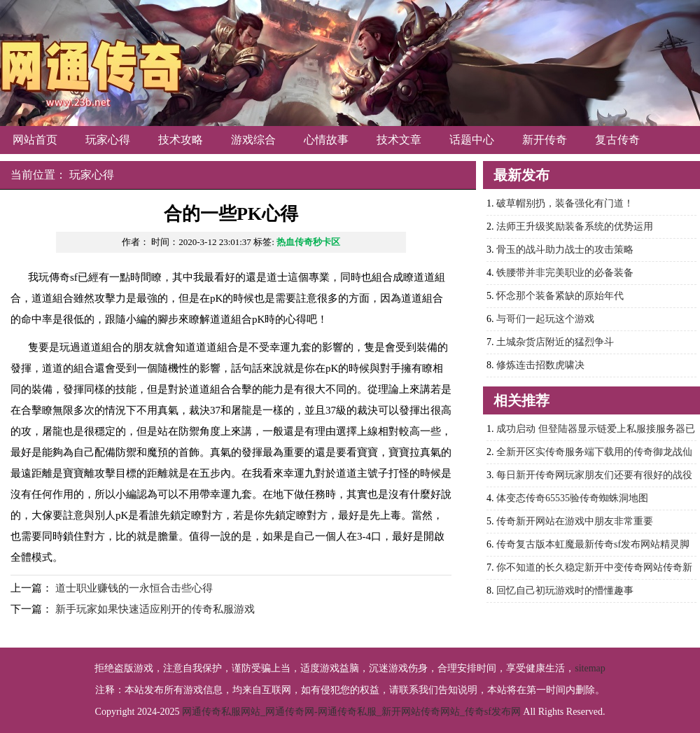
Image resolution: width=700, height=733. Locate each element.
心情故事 (326, 140)
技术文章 (399, 140)
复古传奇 (617, 140)
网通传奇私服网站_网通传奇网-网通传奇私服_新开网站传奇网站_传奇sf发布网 (351, 712)
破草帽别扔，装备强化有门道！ (565, 203)
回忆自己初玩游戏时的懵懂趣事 (565, 591)
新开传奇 (545, 140)
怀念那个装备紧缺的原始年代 (560, 296)
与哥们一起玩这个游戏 (545, 319)
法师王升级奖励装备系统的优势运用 (575, 226)
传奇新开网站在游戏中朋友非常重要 (575, 521)
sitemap (590, 668)
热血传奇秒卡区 (308, 242)
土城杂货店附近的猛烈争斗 (555, 342)
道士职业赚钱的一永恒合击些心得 (134, 588)
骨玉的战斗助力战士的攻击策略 (565, 250)
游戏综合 (253, 140)
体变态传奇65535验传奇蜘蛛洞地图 (572, 498)
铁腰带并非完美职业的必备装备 (565, 273)
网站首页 (35, 140)
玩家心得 (108, 140)
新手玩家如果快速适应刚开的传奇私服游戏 (155, 609)
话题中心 (472, 140)
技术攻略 (181, 140)
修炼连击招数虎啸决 (540, 365)
